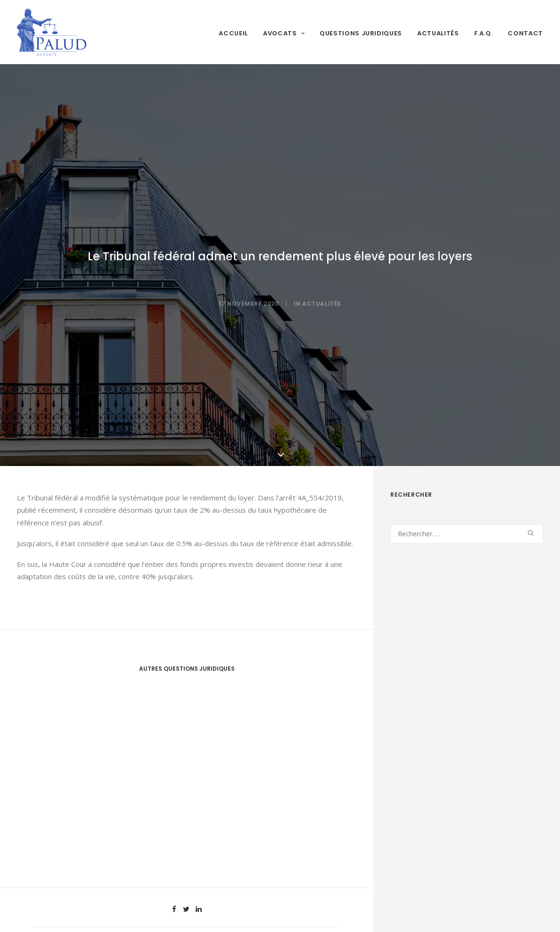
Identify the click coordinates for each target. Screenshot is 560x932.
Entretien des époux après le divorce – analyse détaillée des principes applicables (93, 834)
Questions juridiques (361, 33)
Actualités (438, 33)
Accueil (233, 33)
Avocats (284, 33)
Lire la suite (58, 873)
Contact (525, 33)
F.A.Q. (484, 33)
